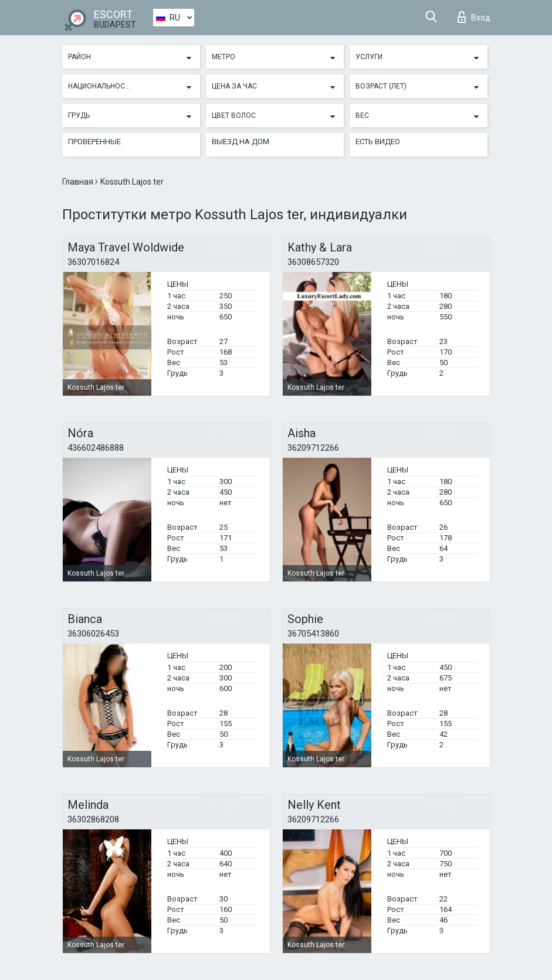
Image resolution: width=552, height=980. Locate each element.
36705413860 (313, 634)
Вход (474, 17)
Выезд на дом (241, 142)
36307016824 (93, 262)
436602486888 (96, 448)
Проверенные (94, 142)
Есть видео (378, 142)
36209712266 (313, 448)
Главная (79, 182)
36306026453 (93, 634)
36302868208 (93, 819)
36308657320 (313, 262)
